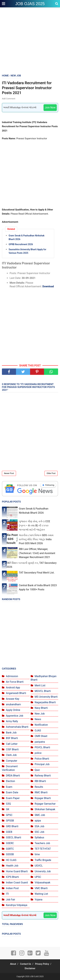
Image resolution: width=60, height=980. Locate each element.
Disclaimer (30, 968)
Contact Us (26, 964)
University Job (43, 871)
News (38, 719)
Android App (13, 688)
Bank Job (11, 733)
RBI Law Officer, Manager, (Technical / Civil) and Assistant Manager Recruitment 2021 (37, 553)
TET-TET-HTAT (43, 849)
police (38, 753)
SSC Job (39, 832)
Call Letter (12, 744)
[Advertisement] (30, 41)
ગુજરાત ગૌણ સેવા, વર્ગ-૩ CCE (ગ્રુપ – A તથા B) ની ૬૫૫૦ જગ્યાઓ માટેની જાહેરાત (34, 525)
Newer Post (9, 473)
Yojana (38, 900)
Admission (12, 676)
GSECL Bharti (14, 837)
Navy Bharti (41, 708)
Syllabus (39, 837)
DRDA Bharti (13, 776)
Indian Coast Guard (17, 883)
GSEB (9, 832)
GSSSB (10, 854)
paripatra (40, 742)
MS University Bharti (46, 697)
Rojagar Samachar (45, 804)
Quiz (37, 770)
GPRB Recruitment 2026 (21, 244)
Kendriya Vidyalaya (17, 905)
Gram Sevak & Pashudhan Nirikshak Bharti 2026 (27, 237)
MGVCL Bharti (43, 691)
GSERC (10, 843)
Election (10, 781)
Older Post (51, 473)
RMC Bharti (41, 792)
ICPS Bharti (12, 877)
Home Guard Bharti (17, 871)
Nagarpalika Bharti (45, 702)
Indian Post (12, 888)
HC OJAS (11, 860)
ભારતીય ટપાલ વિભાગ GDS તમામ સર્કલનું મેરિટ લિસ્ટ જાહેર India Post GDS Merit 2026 (36, 539)
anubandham (13, 704)
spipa (38, 821)
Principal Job (42, 764)
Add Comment (9, 99)
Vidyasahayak (42, 883)
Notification (41, 725)
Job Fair (11, 900)
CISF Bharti (12, 749)
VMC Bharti (41, 888)
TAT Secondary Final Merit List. (37, 573)
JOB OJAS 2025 (30, 4)
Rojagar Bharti (43, 798)
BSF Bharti (12, 738)
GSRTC (10, 849)
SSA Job (39, 826)
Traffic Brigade (43, 860)
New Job (40, 714)
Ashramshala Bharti (17, 727)
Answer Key (13, 699)
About (13, 964)
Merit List (40, 685)
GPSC (9, 815)
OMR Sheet (41, 736)
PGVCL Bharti (42, 747)
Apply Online (13, 710)
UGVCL (39, 866)
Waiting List (41, 894)
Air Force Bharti (15, 682)
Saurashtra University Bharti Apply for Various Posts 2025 (27, 251)
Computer (12, 761)
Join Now (50, 108)
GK (8, 809)
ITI (7, 894)
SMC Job (40, 815)
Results (39, 787)
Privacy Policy (42, 964)
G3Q (8, 804)
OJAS (38, 731)
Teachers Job (42, 843)
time (37, 854)
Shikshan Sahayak (45, 809)
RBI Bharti (40, 781)
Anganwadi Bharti (16, 693)
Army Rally (12, 721)
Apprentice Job (15, 716)
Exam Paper (13, 798)
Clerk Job (11, 755)
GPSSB (10, 821)
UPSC (38, 877)
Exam (9, 787)
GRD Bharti (12, 826)
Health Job (12, 866)
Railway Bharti (43, 776)
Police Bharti (42, 759)
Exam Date (12, 792)
